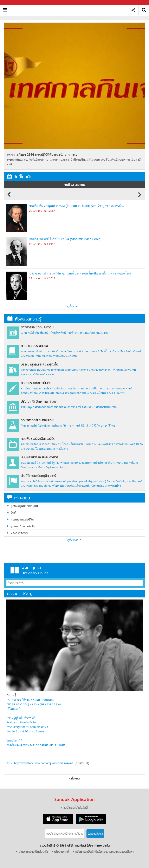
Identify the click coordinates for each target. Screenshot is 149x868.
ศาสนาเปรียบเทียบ (107, 407)
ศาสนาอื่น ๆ (89, 407)
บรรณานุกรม (28, 370)
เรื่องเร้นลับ (126, 351)
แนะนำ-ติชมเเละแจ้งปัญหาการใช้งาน (65, 834)
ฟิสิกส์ (85, 426)
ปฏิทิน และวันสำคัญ (114, 481)
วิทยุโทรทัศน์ (58, 333)
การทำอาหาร (74, 333)
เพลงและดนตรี (124, 388)
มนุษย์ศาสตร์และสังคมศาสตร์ (40, 458)
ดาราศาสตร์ (73, 426)
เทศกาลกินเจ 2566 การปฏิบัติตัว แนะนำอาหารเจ (42, 155)
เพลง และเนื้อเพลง (97, 393)
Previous (9, 196)
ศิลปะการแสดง (42, 393)
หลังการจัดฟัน (19, 533)
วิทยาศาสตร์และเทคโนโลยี (37, 420)
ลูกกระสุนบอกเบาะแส (24, 506)
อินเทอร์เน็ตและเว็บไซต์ (65, 444)
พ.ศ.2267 (50, 211)
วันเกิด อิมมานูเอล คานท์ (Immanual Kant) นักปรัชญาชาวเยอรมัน (76, 206)
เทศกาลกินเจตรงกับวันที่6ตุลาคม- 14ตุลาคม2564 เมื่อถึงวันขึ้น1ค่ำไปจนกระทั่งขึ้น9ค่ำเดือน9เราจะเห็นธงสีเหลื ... (74, 162)
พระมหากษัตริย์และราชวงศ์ (37, 481)
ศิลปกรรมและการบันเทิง (36, 383)
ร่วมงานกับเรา (95, 834)
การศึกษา (39, 467)
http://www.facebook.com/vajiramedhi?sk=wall (44, 763)
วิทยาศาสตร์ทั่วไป (31, 426)
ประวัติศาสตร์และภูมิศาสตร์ (38, 476)
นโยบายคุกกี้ (62, 852)
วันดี (13, 513)
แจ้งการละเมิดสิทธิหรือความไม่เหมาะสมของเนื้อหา (104, 852)
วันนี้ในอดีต (20, 177)
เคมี (91, 426)
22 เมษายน (36, 211)
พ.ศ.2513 (50, 278)
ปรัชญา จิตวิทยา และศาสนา (39, 402)
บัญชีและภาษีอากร (57, 467)
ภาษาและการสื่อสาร (33, 351)
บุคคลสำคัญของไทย (66, 481)
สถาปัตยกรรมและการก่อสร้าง (38, 388)
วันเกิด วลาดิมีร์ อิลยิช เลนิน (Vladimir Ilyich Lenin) (65, 239)
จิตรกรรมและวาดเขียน (86, 388)
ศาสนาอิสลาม (59, 407)
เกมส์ (132, 444)
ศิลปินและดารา (60, 393)
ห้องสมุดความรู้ (24, 319)
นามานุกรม (72, 370)
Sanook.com (12, 3)
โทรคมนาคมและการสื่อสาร (52, 449)
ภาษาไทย (67, 351)
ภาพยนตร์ (27, 393)
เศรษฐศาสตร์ (90, 463)
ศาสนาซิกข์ (74, 407)
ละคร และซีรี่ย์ (117, 393)
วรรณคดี (94, 351)
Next (140, 196)
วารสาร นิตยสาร (89, 370)
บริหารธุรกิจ (105, 463)
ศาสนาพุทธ (28, 407)
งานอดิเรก (89, 333)
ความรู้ (11, 695)
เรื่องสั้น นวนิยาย (109, 351)
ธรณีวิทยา (110, 426)
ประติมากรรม (64, 388)
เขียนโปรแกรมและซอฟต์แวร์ (96, 444)
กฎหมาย (118, 463)
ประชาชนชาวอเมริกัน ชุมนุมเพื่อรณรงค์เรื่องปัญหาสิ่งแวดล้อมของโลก (80, 273)
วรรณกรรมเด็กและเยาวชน (61, 356)
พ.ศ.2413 (50, 244)
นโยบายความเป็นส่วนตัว (33, 852)
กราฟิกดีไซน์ (121, 444)
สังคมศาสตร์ (44, 463)
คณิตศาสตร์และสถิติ (54, 426)
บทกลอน (40, 356)
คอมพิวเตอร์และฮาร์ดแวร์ (36, 444)
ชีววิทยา (99, 426)
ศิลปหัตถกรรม (78, 393)
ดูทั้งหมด (74, 306)
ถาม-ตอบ (19, 498)
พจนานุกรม (44, 370)
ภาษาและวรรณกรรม (34, 346)
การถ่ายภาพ (107, 388)
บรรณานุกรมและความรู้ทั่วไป (40, 365)
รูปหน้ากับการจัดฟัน (23, 526)
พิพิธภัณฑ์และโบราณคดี (74, 486)
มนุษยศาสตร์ (28, 463)
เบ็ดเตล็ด (45, 333)
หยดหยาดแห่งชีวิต (22, 519)
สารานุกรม (58, 370)
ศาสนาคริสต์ (42, 407)
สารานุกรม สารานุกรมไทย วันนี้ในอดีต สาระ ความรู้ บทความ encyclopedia (71, 10)
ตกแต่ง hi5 (102, 333)
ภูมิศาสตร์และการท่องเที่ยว (105, 486)
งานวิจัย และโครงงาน (42, 374)
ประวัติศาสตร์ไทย (49, 486)
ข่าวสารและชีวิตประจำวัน (37, 328)
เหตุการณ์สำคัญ (30, 333)
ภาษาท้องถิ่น (53, 351)
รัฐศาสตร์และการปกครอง (67, 463)
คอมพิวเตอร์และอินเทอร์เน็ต (38, 439)
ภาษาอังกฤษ (81, 351)
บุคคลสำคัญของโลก (90, 481)
